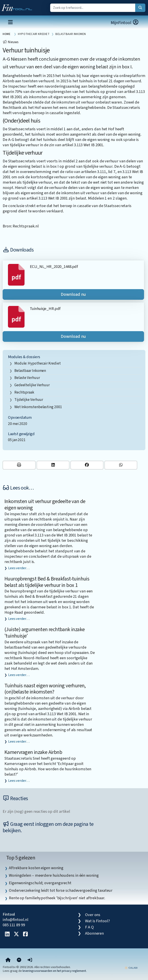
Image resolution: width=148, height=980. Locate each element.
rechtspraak (24, 392)
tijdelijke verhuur (29, 400)
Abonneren (94, 933)
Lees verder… (19, 568)
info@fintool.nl (15, 920)
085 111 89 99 (14, 925)
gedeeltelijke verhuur (32, 385)
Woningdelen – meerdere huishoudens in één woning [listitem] (54, 875)
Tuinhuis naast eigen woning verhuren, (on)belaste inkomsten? (45, 689)
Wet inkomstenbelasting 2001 (38, 407)
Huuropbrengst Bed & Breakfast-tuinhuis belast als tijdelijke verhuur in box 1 (47, 582)
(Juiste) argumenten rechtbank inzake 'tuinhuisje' (45, 633)
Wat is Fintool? (97, 921)
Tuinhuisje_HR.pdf (45, 309)
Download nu (73, 294)
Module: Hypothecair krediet (38, 363)
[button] (30, 960)
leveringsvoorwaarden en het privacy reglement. (55, 971)
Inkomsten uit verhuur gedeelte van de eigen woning (45, 505)
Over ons (93, 915)
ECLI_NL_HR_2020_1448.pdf (54, 267)
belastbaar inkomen (30, 371)
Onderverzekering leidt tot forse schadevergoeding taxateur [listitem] (61, 890)
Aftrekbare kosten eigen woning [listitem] (36, 868)
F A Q (89, 927)
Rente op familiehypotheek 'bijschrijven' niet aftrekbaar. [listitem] (57, 898)
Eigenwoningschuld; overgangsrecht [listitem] (40, 883)
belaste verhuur (27, 378)
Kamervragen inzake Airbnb (33, 752)
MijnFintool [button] (125, 23)
